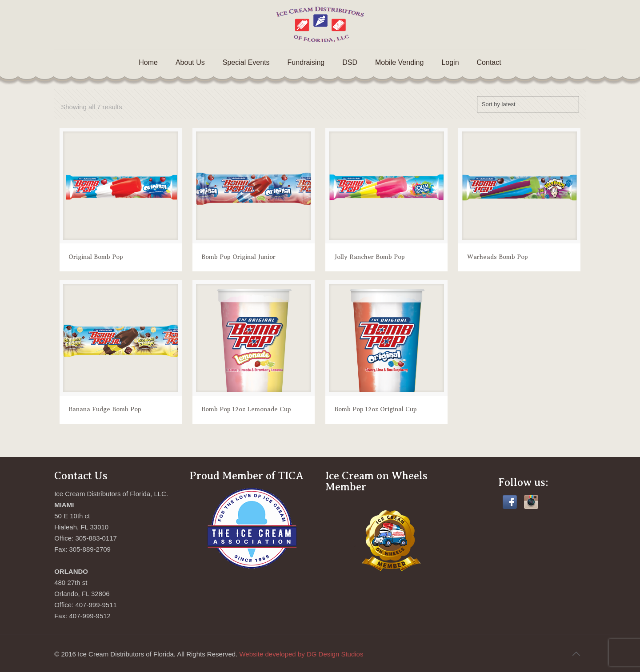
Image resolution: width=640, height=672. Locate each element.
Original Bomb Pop (96, 257)
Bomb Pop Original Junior (238, 257)
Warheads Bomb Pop (498, 257)
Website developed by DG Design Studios (301, 654)
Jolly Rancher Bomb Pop (370, 257)
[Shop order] (528, 104)
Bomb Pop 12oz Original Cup (376, 409)
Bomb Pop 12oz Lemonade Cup (246, 409)
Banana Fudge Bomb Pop (105, 409)
